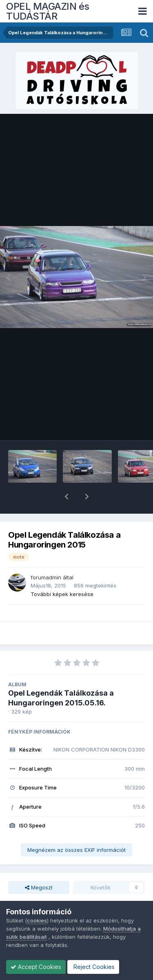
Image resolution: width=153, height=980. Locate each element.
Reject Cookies (93, 967)
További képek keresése (62, 573)
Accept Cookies (36, 967)
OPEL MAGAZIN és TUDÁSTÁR (48, 11)
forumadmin (46, 556)
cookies (37, 920)
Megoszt (39, 866)
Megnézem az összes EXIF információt (76, 829)
